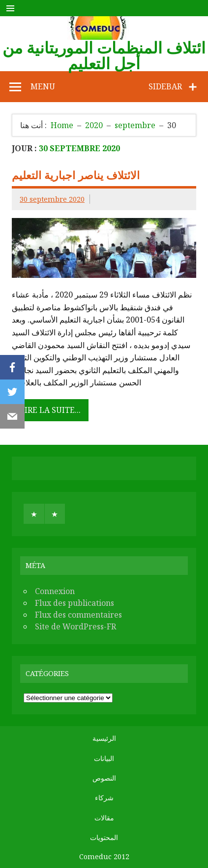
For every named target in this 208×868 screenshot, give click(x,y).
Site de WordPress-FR (75, 626)
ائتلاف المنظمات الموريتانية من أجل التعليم (104, 55)
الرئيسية (104, 738)
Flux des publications (74, 603)
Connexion (55, 591)
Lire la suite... (50, 410)
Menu (43, 86)
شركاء (104, 798)
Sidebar (165, 86)
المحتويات (104, 838)
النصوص (104, 778)
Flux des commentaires (78, 615)
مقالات (104, 818)
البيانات (104, 759)
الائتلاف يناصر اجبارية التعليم (76, 175)
